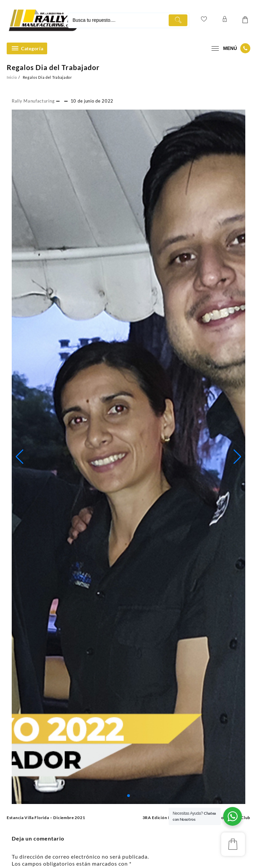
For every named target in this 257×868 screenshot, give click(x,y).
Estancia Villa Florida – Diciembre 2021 (46, 818)
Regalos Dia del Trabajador (53, 67)
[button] (20, 457)
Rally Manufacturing (33, 101)
